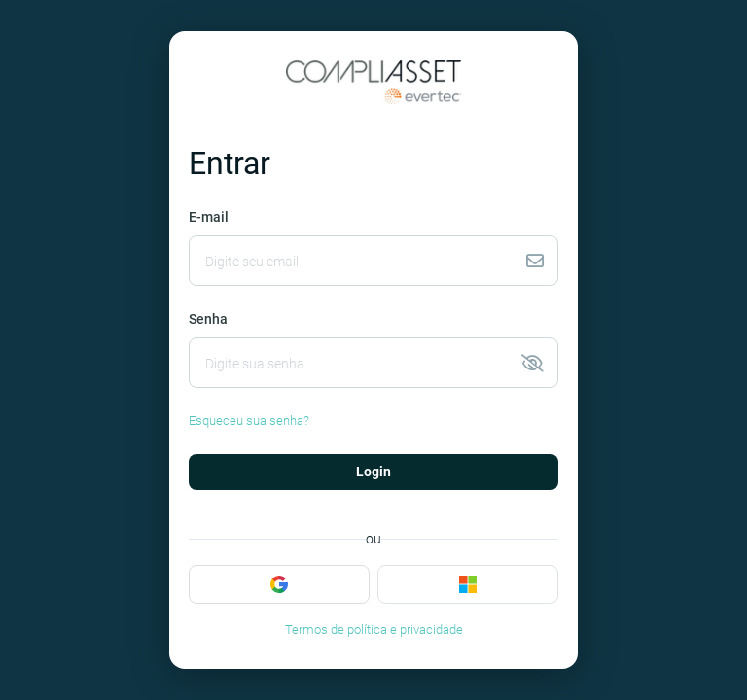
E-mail (209, 217)
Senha (208, 319)
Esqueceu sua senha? (249, 420)
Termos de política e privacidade (374, 630)
